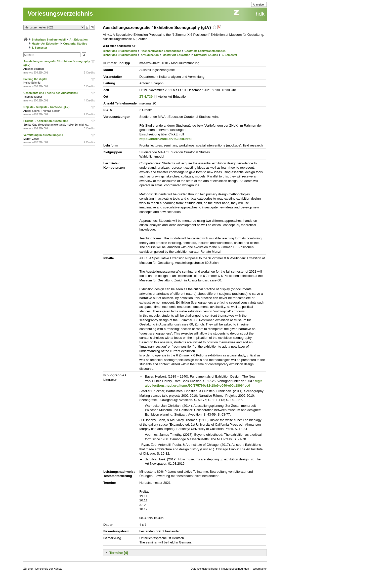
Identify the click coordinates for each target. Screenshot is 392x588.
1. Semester (39, 48)
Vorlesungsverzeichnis (60, 13)
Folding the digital (36, 79)
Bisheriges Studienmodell (49, 40)
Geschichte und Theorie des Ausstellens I (51, 93)
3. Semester (230, 55)
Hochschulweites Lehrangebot (161, 51)
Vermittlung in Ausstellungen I (44, 135)
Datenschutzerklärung (204, 569)
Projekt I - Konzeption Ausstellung (46, 121)
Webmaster (260, 569)
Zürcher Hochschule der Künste (43, 569)
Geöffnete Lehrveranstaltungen (205, 51)
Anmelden (259, 5)
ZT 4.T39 (146, 97)
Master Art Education (46, 44)
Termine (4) (119, 553)
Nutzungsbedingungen (235, 569)
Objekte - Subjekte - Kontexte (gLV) (47, 107)
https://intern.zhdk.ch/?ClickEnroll (166, 139)
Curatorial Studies (75, 44)
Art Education (78, 40)
